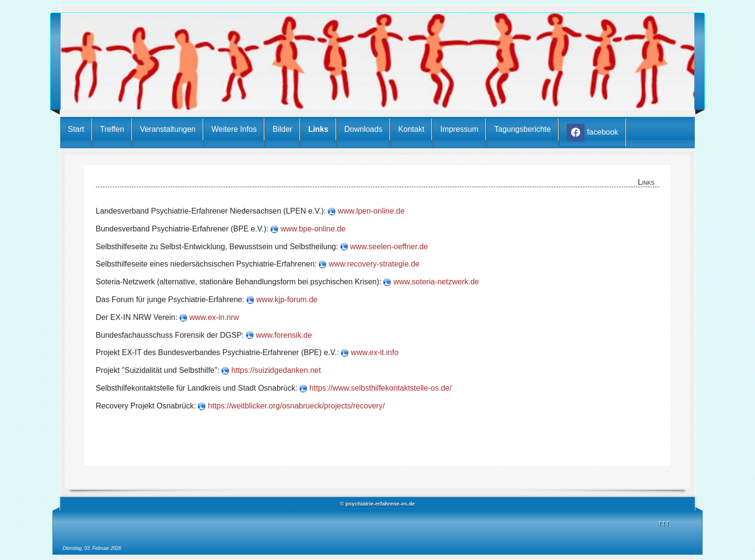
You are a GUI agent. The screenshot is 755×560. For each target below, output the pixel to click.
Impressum (459, 129)
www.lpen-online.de (371, 211)
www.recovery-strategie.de (374, 264)
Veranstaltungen (168, 129)
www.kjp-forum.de (287, 299)
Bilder (282, 129)
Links (318, 129)
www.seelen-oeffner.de (389, 247)
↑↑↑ (664, 523)
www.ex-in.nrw (214, 317)
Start (76, 129)
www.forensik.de (284, 335)
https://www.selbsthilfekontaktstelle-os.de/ (381, 388)
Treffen (112, 129)
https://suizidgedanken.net (276, 370)
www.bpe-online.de (313, 229)
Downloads (363, 129)
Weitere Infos (234, 129)
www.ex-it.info (375, 352)
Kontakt (411, 129)
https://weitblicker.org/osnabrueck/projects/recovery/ (296, 406)
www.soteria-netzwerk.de (436, 282)
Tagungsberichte (522, 129)
